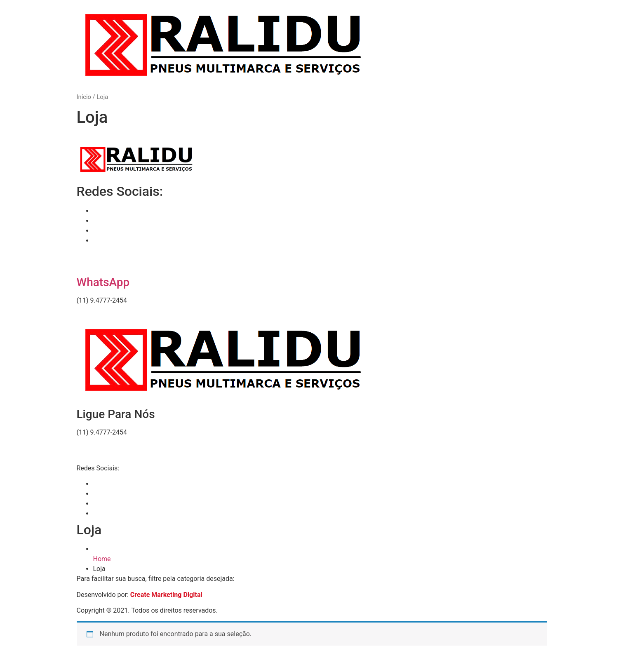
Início (84, 97)
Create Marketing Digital (166, 595)
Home (102, 559)
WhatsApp (103, 282)
